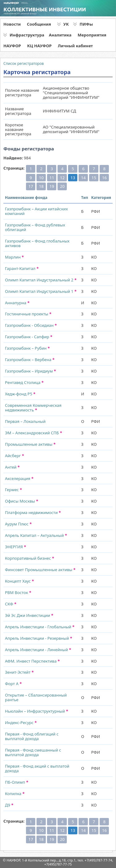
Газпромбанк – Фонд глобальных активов (37, 243)
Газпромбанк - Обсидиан (31, 325)
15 (94, 178)
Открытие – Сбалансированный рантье (36, 697)
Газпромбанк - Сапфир (29, 337)
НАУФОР (12, 46)
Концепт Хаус (19, 581)
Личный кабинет (75, 46)
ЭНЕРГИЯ (15, 547)
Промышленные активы (30, 444)
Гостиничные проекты (28, 314)
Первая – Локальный (25, 421)
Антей (12, 467)
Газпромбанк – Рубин (27, 348)
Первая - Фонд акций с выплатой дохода (37, 768)
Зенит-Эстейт (19, 672)
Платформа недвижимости (33, 512)
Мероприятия (92, 35)
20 (62, 186)
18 (41, 186)
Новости (12, 24)
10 (41, 178)
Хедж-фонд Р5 (20, 394)
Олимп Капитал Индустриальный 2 (41, 280)
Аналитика (60, 35)
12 (62, 178)
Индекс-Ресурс (21, 723)
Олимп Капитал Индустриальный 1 (41, 291)
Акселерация (19, 478)
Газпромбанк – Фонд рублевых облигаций (35, 227)
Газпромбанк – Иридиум (30, 371)
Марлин (14, 257)
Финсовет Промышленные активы (40, 570)
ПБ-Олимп (17, 782)
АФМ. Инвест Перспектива (32, 661)
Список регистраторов (24, 63)
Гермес (13, 490)
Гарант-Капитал (22, 268)
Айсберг (15, 456)
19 (52, 186)
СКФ (11, 604)
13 (73, 178)
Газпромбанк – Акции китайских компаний (36, 211)
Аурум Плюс (18, 524)
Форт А (13, 684)
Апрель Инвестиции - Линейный (38, 650)
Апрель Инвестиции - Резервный (39, 638)
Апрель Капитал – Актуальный (36, 535)
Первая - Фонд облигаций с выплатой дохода (32, 736)
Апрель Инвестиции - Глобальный (40, 627)
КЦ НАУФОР (39, 46)
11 (52, 178)
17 (31, 186)
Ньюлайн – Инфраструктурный (37, 711)
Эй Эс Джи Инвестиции (29, 615)
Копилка (15, 794)
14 (83, 178)
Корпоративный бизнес (30, 558)
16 (104, 178)
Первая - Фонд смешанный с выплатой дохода (33, 752)
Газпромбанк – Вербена (30, 360)
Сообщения (39, 24)
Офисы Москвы (22, 501)
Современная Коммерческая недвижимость (33, 408)
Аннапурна (17, 303)
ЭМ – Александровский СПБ (34, 433)
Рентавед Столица (24, 382)
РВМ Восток (18, 592)
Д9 (9, 805)
